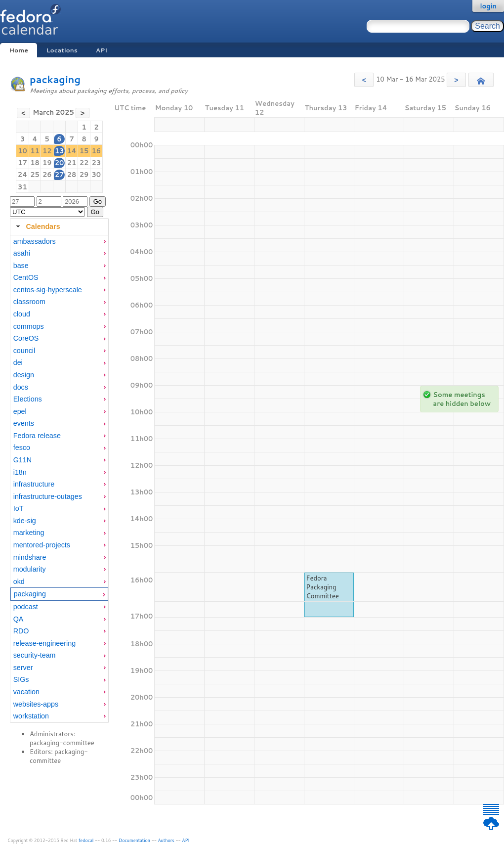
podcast (26, 607)
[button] (364, 80)
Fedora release (37, 436)
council (24, 351)
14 (71, 151)
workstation (31, 716)
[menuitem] (59, 242)
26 (47, 175)
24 (22, 175)
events (24, 423)
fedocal (86, 840)
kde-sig (25, 521)
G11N (22, 460)
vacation (26, 692)
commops (29, 326)
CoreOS (26, 338)
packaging (55, 79)
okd (19, 581)
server (23, 668)
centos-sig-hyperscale (48, 290)
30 (97, 175)
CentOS (26, 277)
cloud (22, 314)
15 (84, 151)
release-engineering (44, 643)
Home (18, 50)
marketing (29, 533)
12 (47, 151)
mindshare (30, 557)
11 (35, 151)
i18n (20, 472)
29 (84, 175)
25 (35, 175)
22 (84, 163)
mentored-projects (42, 545)
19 (47, 163)
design (24, 375)
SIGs (21, 679)
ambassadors (35, 241)
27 (60, 175)
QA (19, 619)
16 (97, 151)
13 (60, 151)
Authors (166, 840)
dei (18, 362)
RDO (21, 631)
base (21, 266)
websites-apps (36, 704)
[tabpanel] (59, 479)
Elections (28, 399)
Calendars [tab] (37, 226)
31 (22, 187)
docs (21, 387)
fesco (22, 447)
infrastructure (34, 484)
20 (60, 163)
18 (35, 163)
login (488, 6)
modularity (30, 569)
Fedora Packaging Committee (323, 587)
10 (22, 151)
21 (72, 163)
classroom (29, 302)
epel (20, 411)
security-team (35, 655)
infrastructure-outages (48, 496)
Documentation (134, 840)
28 (72, 175)
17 (22, 163)
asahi (22, 253)
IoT (19, 508)
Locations (62, 50)
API (102, 50)
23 (97, 163)
